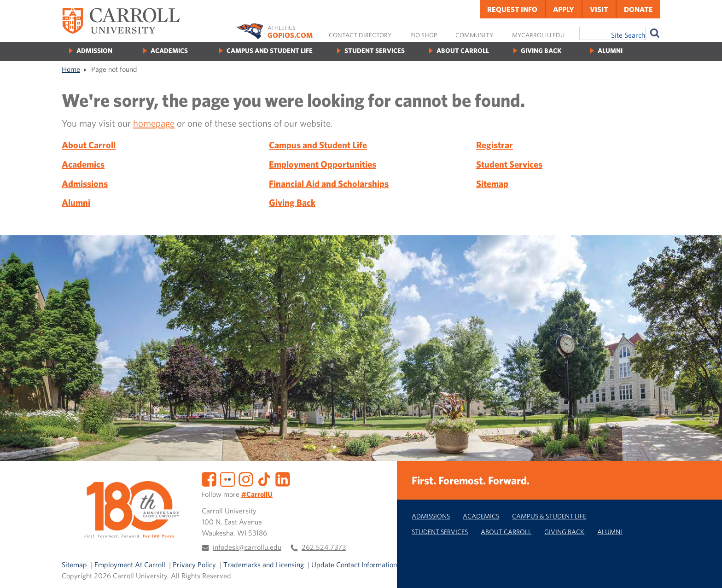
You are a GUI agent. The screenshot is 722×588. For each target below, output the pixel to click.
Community (475, 35)
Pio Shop (424, 35)
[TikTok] (264, 478)
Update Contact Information (354, 565)
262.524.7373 (324, 547)
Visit (599, 9)
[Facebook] (209, 478)
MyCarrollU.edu (538, 35)
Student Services (375, 50)
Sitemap (492, 183)
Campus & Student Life (549, 516)
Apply (564, 9)
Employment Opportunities (323, 164)
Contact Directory (360, 35)
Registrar (495, 145)
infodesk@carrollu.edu (247, 547)
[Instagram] (246, 478)
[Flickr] (227, 478)
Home (71, 69)
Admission (94, 50)
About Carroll (463, 50)
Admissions (85, 183)
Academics (169, 50)
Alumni (610, 50)
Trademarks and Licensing (264, 565)
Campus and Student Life (270, 50)
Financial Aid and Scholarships (329, 183)
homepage (154, 123)
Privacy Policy (194, 565)
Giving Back (541, 50)
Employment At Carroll (130, 565)
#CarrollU (257, 494)
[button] (705, 571)
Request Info (512, 9)
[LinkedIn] (283, 478)
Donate (638, 9)
